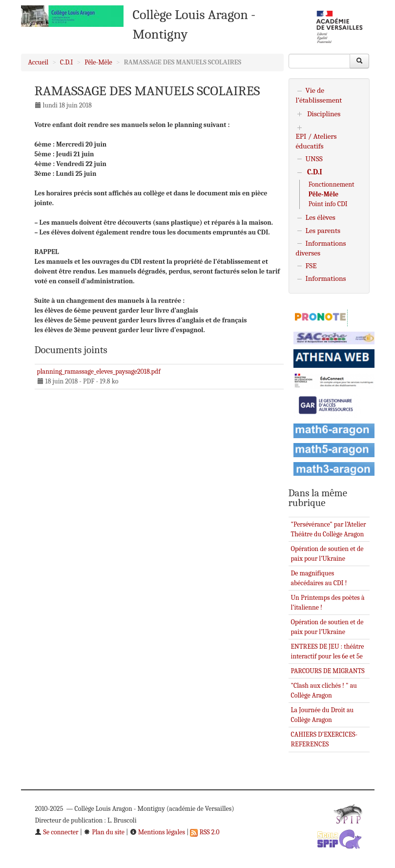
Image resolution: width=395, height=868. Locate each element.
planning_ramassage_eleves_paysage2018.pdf (99, 371)
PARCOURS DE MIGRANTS (328, 671)
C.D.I (66, 62)
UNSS (314, 159)
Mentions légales (157, 832)
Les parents (323, 231)
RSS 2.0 (205, 832)
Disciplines (324, 114)
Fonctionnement (332, 184)
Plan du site (104, 832)
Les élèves (321, 217)
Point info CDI (328, 204)
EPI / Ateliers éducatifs (316, 141)
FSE (311, 266)
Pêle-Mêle (98, 62)
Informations (326, 278)
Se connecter (56, 832)
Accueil (39, 62)
